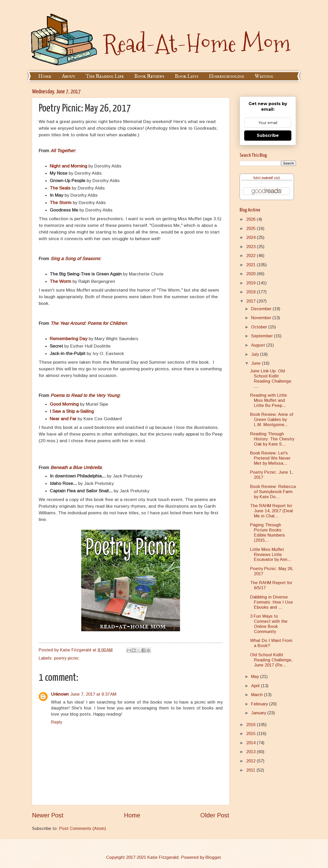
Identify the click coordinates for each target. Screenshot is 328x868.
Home (45, 76)
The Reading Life (105, 76)
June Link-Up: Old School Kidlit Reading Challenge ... (271, 379)
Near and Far (63, 419)
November (262, 318)
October (260, 327)
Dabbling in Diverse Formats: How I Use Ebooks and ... (271, 602)
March (258, 695)
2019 (252, 283)
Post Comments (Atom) (83, 828)
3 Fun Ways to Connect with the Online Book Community (269, 624)
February (260, 704)
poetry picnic (66, 658)
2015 (252, 734)
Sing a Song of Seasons (75, 259)
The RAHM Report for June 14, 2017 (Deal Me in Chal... (271, 511)
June (257, 363)
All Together (63, 151)
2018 (252, 292)
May (256, 677)
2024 (252, 237)
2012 (252, 761)
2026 (252, 219)
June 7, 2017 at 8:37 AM (93, 694)
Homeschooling (227, 76)
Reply (57, 722)
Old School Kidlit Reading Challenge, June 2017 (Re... (271, 660)
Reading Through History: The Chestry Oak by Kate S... (272, 439)
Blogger (213, 857)
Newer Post (48, 815)
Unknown (60, 694)
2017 (252, 301)
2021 (252, 265)
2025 (252, 229)
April (256, 686)
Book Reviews (149, 76)
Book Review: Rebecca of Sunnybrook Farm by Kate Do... (273, 492)
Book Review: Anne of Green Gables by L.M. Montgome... (272, 420)
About (69, 76)
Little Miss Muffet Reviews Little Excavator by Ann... (271, 555)
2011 (251, 770)
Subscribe (268, 135)
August (259, 345)
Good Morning (64, 404)
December (262, 309)
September (263, 336)
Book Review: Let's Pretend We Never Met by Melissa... (270, 458)
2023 (252, 247)
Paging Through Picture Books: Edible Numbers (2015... (268, 533)
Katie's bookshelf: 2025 (267, 178)
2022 (252, 256)
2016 (252, 725)
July (256, 354)
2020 (252, 274)
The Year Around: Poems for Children (89, 323)
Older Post (215, 815)
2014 (252, 743)
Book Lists (187, 76)
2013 (252, 752)
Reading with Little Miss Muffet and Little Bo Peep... (269, 400)
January (259, 713)
